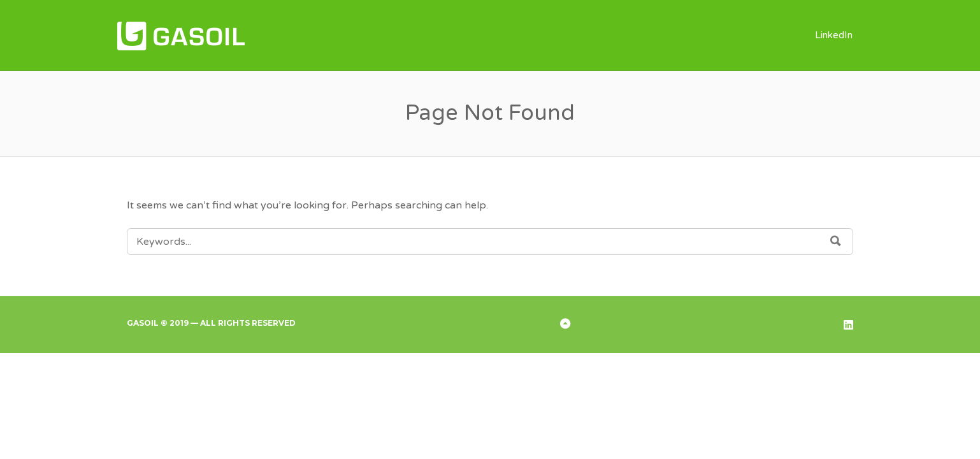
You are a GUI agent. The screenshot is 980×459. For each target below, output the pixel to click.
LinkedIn (834, 35)
